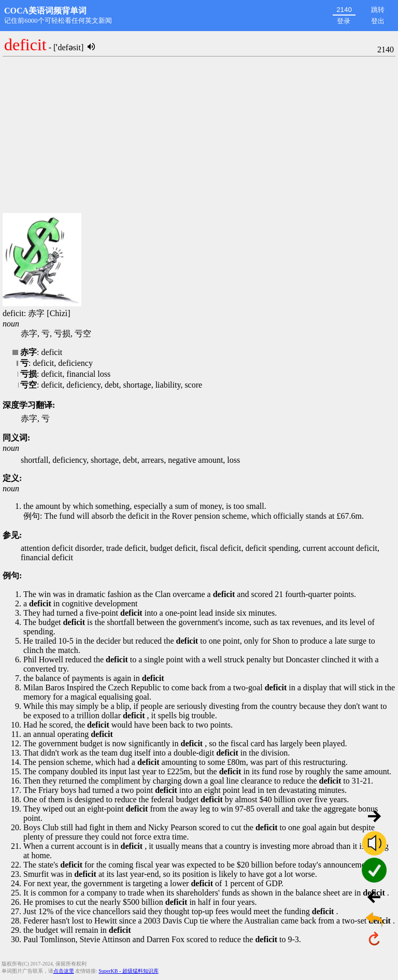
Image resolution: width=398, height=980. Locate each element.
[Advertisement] (199, 135)
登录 (344, 21)
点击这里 (64, 971)
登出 (378, 21)
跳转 (378, 10)
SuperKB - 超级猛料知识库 (129, 971)
